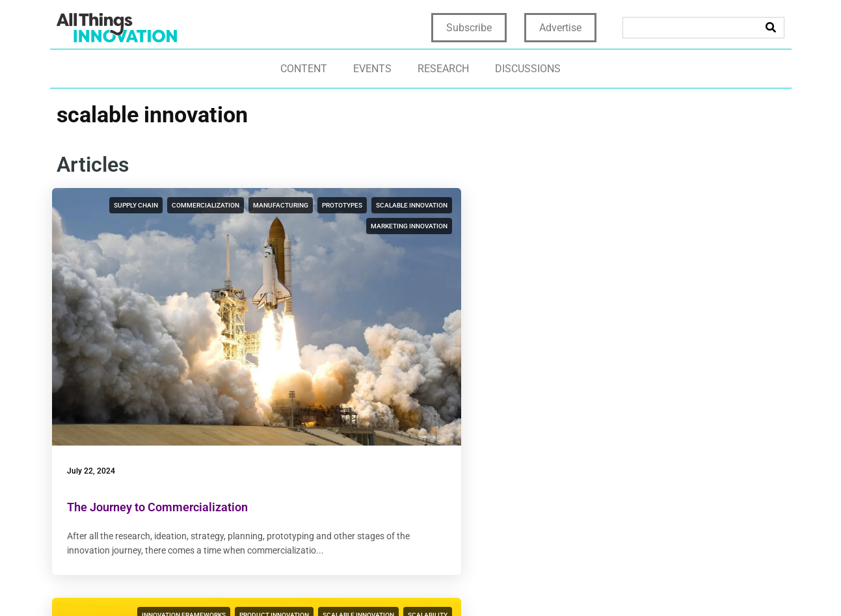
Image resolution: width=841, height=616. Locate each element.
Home (388, 584)
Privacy (426, 584)
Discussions (528, 69)
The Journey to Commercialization (162, 393)
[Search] (771, 28)
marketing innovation (232, 247)
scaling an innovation (482, 247)
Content (304, 69)
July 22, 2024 (96, 356)
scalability (501, 226)
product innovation (486, 205)
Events (372, 69)
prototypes (250, 226)
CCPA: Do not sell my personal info (696, 584)
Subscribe (469, 28)
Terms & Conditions (564, 584)
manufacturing (188, 226)
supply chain (167, 205)
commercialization (236, 205)
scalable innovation (144, 247)
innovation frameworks (395, 205)
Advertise (560, 28)
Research (443, 69)
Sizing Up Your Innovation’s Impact (411, 393)
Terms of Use (481, 584)
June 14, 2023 (347, 356)
